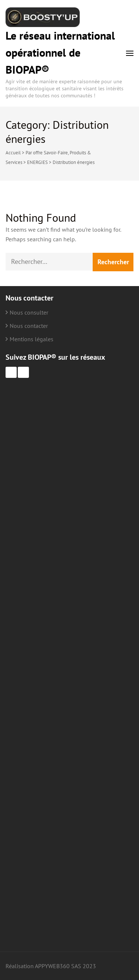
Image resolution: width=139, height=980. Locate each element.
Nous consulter (29, 312)
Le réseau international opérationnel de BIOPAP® (60, 52)
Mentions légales (32, 339)
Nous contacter (29, 326)
